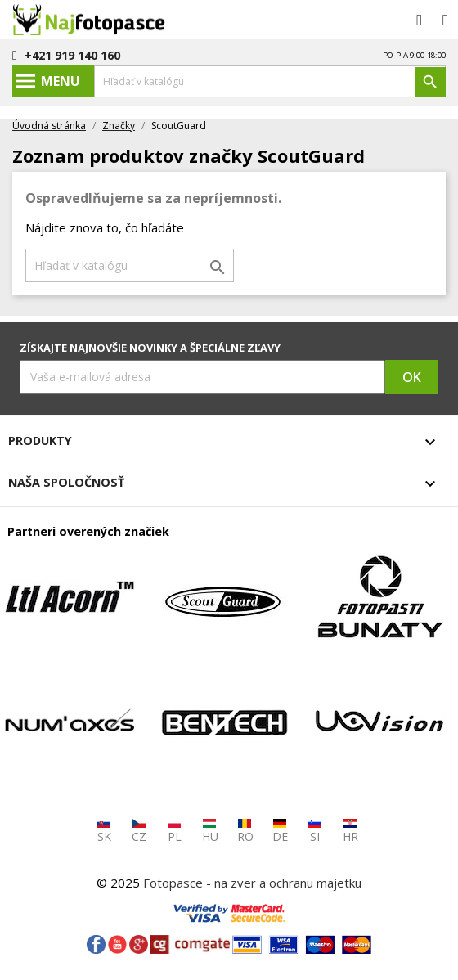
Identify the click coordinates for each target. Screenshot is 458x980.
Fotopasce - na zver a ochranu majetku (252, 883)
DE (280, 831)
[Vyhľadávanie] (270, 81)
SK (104, 831)
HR (350, 831)
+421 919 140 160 (72, 55)
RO (245, 831)
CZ (139, 831)
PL (175, 831)
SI (315, 831)
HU (210, 831)
